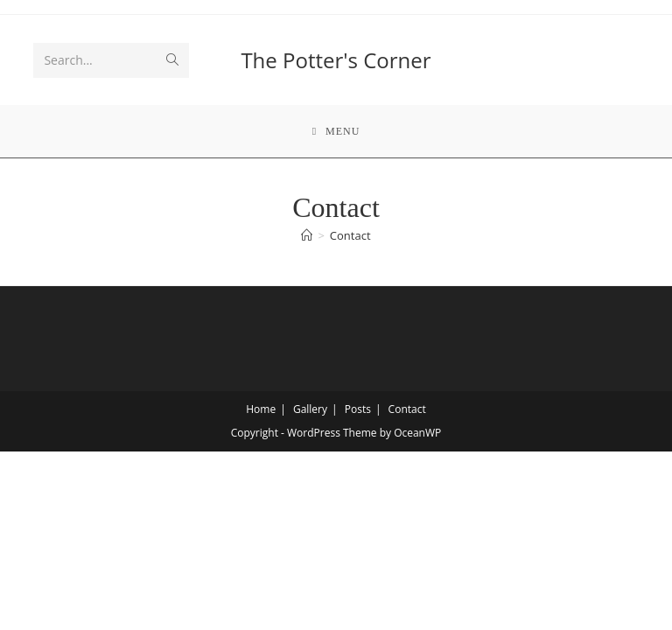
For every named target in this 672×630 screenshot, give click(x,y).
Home (261, 409)
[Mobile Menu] (336, 131)
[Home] (307, 235)
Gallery (310, 409)
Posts (358, 409)
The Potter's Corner (336, 60)
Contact (350, 235)
